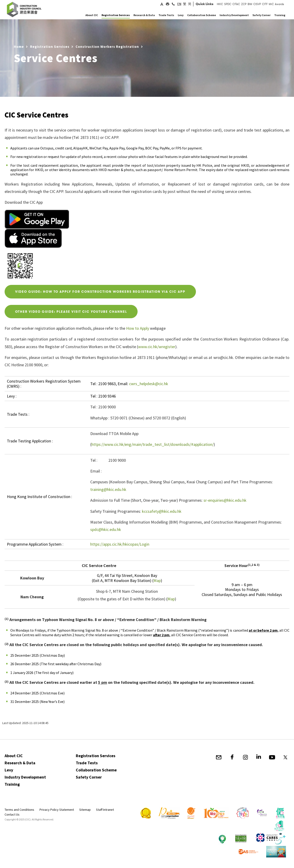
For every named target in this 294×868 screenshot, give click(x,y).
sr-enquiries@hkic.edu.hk (225, 500)
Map (157, 581)
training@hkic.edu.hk (108, 489)
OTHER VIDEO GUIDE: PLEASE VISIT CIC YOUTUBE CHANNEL (71, 312)
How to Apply (138, 328)
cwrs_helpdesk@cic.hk (149, 384)
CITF (265, 4)
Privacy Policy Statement (57, 810)
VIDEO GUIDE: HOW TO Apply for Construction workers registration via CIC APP (100, 292)
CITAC (236, 4)
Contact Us (12, 814)
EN (179, 4)
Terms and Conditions (19, 810)
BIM (250, 4)
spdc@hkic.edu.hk (106, 529)
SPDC (228, 4)
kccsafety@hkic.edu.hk (162, 511)
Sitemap (85, 810)
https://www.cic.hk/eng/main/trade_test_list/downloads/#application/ (153, 444)
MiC (271, 4)
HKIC (220, 4)
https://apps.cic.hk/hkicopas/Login (120, 544)
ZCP (244, 4)
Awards (279, 4)
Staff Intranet (105, 810)
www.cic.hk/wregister (157, 347)
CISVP (257, 4)
